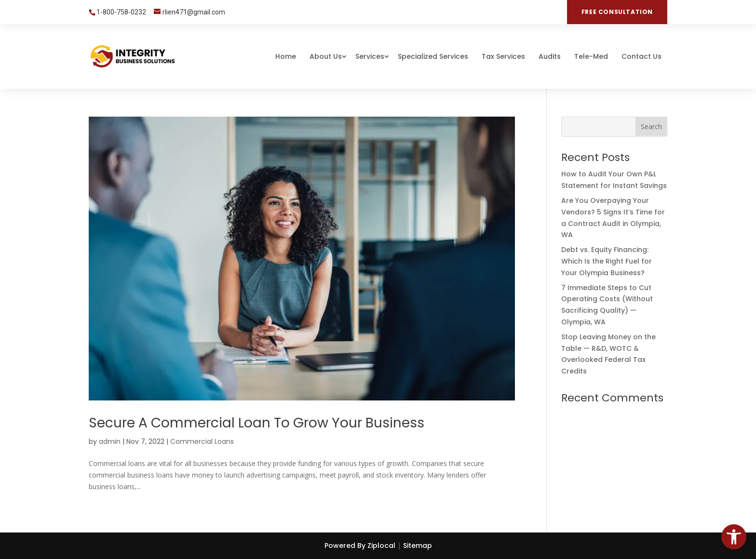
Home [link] (286, 56)
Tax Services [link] (503, 56)
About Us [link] (326, 56)
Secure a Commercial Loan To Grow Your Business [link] (256, 423)
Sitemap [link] (418, 546)
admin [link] (110, 441)
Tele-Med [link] (591, 56)
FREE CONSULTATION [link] (617, 12)
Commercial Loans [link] (202, 441)
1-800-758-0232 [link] (121, 12)
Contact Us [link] (641, 56)
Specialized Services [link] (433, 56)
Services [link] (370, 56)
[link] (734, 537)
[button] (651, 126)
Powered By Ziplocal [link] (360, 546)
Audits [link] (550, 56)
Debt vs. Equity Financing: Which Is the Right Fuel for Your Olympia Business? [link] (607, 261)
